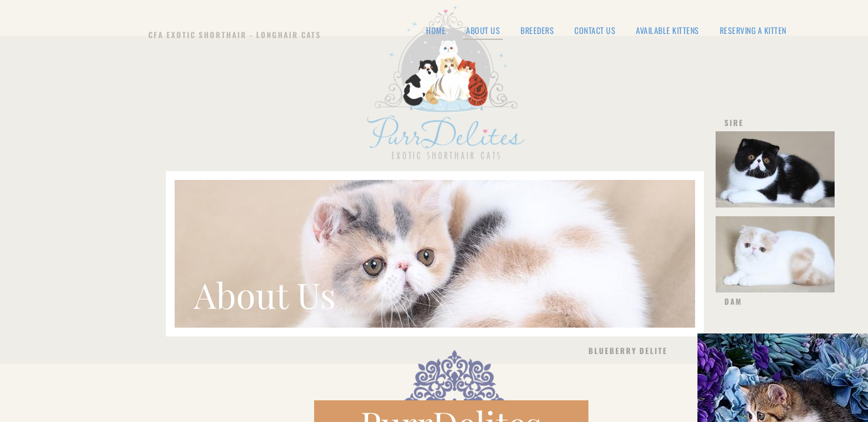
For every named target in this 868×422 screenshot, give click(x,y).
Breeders (537, 31)
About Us (483, 31)
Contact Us (595, 31)
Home (436, 31)
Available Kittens (668, 31)
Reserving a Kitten (753, 31)
